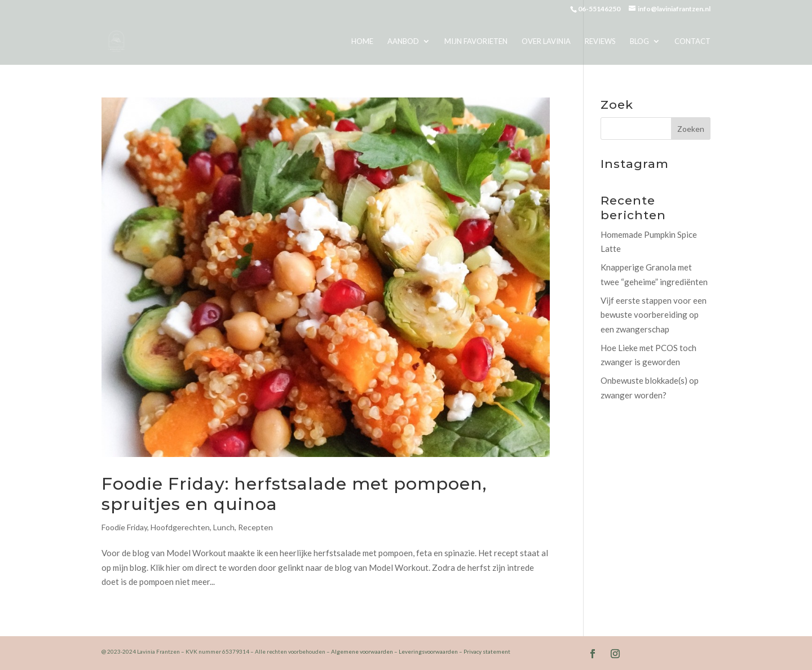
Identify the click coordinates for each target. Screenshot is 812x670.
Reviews (600, 41)
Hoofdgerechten (180, 527)
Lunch (224, 527)
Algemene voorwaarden (362, 651)
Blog (639, 41)
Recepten (255, 527)
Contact (692, 41)
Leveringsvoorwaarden (428, 651)
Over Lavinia (546, 41)
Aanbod (403, 41)
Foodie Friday (124, 527)
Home (362, 41)
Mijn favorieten (476, 41)
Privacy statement (487, 651)
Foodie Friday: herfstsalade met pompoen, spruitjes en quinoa (294, 494)
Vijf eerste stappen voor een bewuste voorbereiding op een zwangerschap (654, 315)
